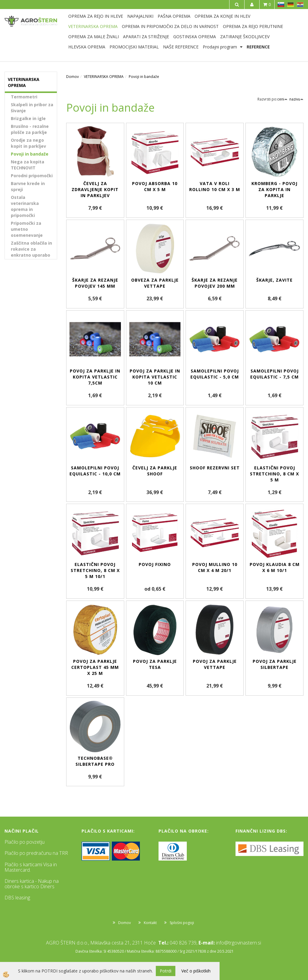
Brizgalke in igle (28, 118)
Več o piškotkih (196, 971)
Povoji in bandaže (30, 154)
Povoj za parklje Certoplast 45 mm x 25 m (95, 667)
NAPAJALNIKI (140, 16)
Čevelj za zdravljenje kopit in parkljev (95, 189)
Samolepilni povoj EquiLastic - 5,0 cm (215, 374)
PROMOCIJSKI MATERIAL (134, 47)
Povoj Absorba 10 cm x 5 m (155, 186)
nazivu (296, 99)
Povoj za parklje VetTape (215, 664)
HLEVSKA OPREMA (87, 47)
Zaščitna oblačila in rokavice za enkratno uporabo (31, 249)
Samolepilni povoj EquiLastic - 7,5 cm (274, 374)
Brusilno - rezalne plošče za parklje (30, 129)
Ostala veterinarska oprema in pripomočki (25, 206)
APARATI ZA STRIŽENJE (146, 37)
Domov (72, 77)
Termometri (24, 97)
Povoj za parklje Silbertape (275, 664)
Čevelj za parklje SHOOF (155, 471)
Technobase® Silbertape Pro (95, 761)
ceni (282, 99)
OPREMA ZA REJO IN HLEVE (96, 16)
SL (281, 5)
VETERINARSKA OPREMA (93, 26)
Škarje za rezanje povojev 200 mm (215, 283)
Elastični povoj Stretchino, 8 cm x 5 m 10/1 (95, 570)
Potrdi (166, 971)
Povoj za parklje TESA (155, 664)
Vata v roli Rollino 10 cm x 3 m (215, 186)
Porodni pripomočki (32, 176)
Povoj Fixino (155, 564)
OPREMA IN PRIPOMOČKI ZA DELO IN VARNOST (170, 26)
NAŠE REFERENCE (181, 47)
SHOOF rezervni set (215, 468)
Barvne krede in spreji (28, 186)
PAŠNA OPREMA (174, 16)
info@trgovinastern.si (239, 943)
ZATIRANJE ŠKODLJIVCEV (245, 37)
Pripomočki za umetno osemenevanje (27, 229)
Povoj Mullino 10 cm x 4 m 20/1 (215, 567)
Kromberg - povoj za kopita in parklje (274, 189)
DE (291, 5)
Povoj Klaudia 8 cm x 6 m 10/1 (275, 567)
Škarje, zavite (274, 280)
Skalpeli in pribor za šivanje (32, 108)
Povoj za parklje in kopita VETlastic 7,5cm (95, 377)
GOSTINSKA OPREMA (195, 37)
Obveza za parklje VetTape (155, 283)
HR (300, 5)
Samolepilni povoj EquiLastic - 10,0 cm (95, 471)
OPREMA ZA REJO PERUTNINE (253, 26)
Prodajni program (220, 47)
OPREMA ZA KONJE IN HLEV (222, 16)
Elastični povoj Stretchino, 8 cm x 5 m (274, 474)
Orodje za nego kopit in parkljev (28, 143)
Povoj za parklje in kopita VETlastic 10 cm (155, 377)
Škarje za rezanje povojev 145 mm (95, 283)
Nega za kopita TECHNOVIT (28, 165)
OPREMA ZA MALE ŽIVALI (94, 37)
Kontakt (150, 923)
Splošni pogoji (182, 923)
